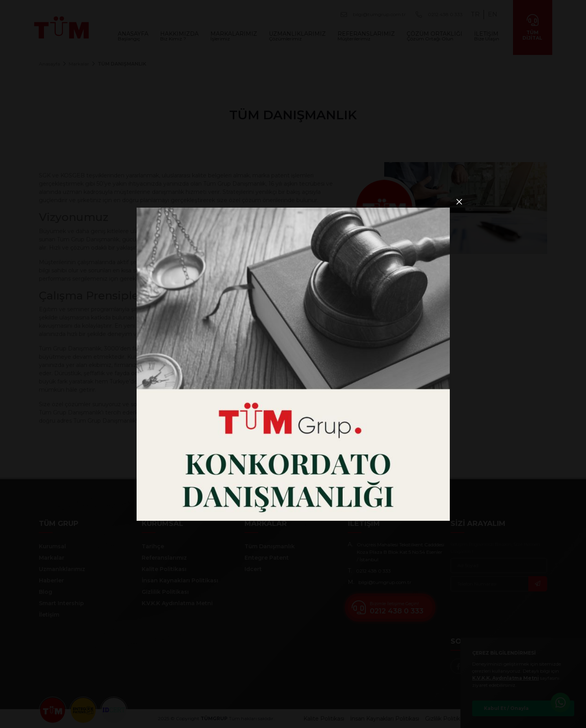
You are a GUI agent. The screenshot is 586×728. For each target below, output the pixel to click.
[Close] (459, 202)
